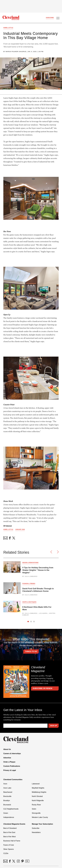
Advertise (7, 758)
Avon (5, 784)
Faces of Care (9, 845)
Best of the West (9, 837)
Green (6, 813)
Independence (9, 817)
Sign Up (54, 726)
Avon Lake (7, 788)
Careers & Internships (12, 754)
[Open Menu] (58, 18)
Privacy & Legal (10, 770)
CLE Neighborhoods (11, 809)
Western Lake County (40, 817)
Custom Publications (12, 766)
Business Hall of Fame (12, 841)
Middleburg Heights (39, 792)
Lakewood (36, 784)
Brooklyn (7, 801)
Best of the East (9, 832)
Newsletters (36, 832)
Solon (34, 809)
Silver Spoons (9, 849)
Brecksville (7, 796)
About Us (7, 749)
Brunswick (7, 805)
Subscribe (50, 18)
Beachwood (8, 792)
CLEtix (6, 853)
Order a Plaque (9, 762)
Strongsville (36, 813)
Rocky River (36, 805)
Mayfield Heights (38, 788)
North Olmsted (37, 796)
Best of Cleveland (10, 828)
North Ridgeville (38, 801)
